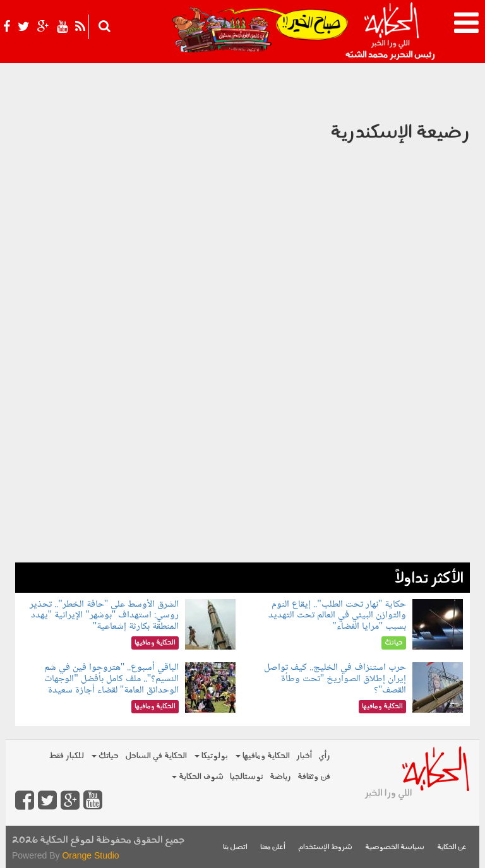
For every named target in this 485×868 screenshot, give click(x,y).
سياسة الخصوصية (395, 847)
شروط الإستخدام (325, 847)
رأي (324, 756)
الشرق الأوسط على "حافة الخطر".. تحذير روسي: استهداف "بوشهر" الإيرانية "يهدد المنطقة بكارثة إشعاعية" (104, 615)
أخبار (304, 756)
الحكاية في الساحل (156, 756)
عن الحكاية (452, 847)
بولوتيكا (211, 756)
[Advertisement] (242, 474)
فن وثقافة (314, 777)
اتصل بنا (235, 847)
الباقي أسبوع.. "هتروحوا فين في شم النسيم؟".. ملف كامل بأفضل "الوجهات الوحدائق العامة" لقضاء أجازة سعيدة (112, 679)
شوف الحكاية (198, 777)
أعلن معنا (273, 847)
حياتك (105, 756)
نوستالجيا (247, 777)
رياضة (280, 777)
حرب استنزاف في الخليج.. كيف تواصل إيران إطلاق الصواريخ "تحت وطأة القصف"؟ (335, 679)
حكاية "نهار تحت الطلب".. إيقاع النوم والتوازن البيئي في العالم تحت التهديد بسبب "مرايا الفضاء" (337, 615)
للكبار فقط (66, 756)
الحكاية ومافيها (263, 756)
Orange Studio (90, 855)
